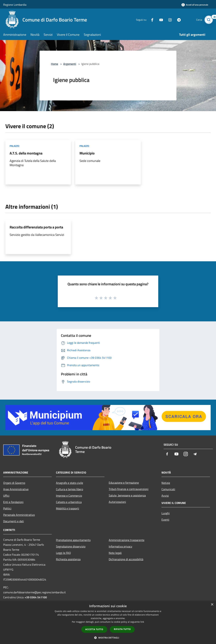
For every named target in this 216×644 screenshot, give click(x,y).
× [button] (212, 605)
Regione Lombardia (15, 5)
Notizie (166, 483)
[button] (108, 638)
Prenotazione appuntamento (73, 540)
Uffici (6, 496)
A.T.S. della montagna (26, 153)
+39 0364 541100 (36, 597)
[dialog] (108, 622)
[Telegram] (177, 20)
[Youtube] (159, 20)
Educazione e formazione (124, 483)
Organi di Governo (14, 483)
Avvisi (165, 496)
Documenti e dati (14, 521)
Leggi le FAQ (63, 553)
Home (55, 64)
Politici (7, 508)
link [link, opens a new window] (142, 622)
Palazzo (14, 146)
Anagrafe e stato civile (70, 483)
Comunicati (168, 489)
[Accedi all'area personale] (195, 5)
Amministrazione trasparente (127, 540)
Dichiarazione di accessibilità (126, 559)
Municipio (87, 153)
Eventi (165, 520)
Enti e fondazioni (13, 502)
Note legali (115, 553)
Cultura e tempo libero (70, 489)
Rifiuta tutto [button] (122, 629)
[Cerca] (209, 20)
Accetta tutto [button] (94, 629)
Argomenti (70, 64)
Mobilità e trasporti (68, 508)
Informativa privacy (120, 546)
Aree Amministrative (16, 489)
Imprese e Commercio (69, 496)
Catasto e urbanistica (69, 502)
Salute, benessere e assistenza (127, 495)
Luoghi (166, 513)
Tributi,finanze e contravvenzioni (129, 489)
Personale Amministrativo (19, 515)
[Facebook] (150, 20)
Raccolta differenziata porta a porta (36, 227)
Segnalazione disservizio (71, 546)
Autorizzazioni (117, 502)
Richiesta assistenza (68, 559)
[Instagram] (168, 20)
